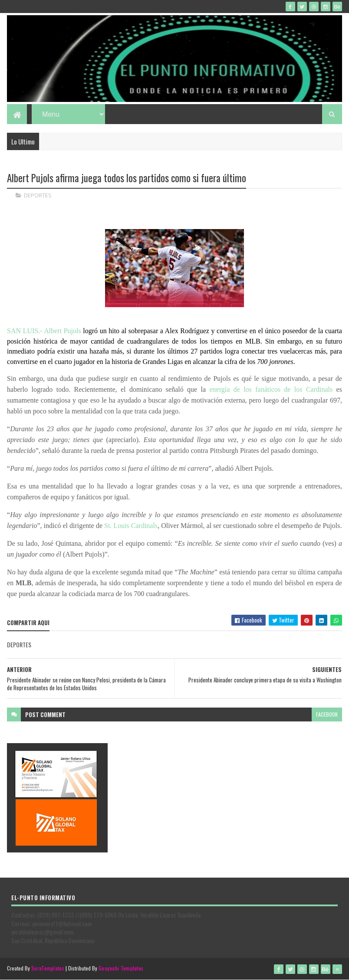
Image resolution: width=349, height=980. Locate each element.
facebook (327, 714)
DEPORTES (38, 195)
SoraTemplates (48, 968)
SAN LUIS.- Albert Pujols (44, 331)
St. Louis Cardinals (131, 526)
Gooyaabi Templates (121, 968)
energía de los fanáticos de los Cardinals (271, 389)
